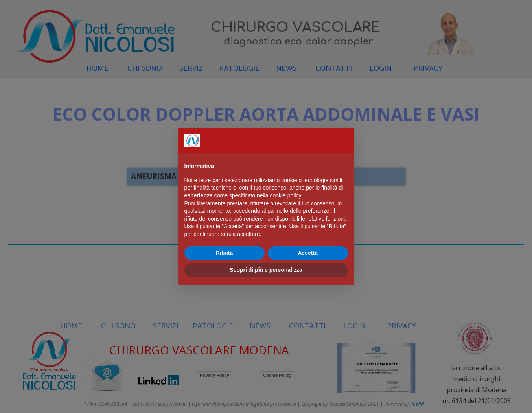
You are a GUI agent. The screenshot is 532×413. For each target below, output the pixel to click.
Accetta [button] (308, 253)
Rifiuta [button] (225, 253)
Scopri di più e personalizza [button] (266, 270)
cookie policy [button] (285, 195)
